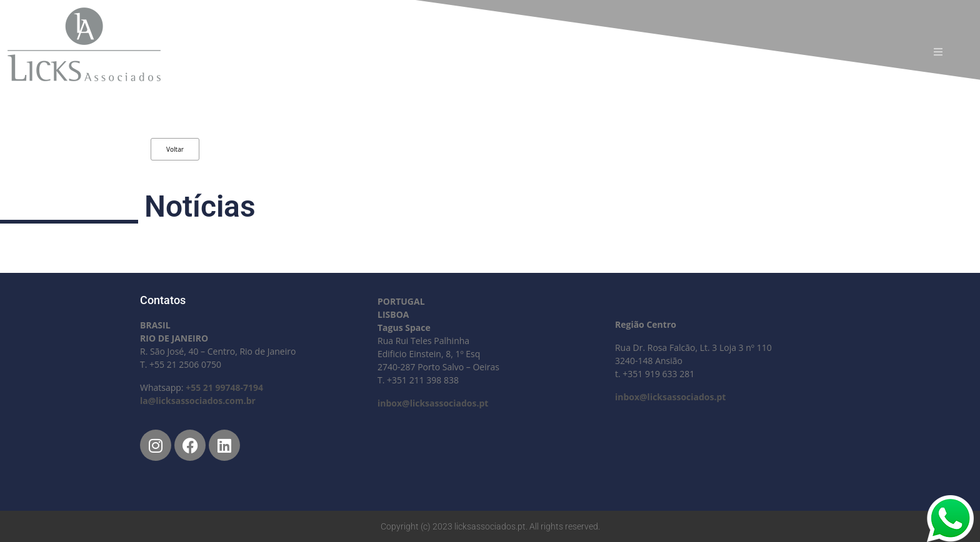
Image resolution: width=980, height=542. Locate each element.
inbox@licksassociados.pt (433, 403)
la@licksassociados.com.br (198, 401)
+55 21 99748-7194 (224, 387)
